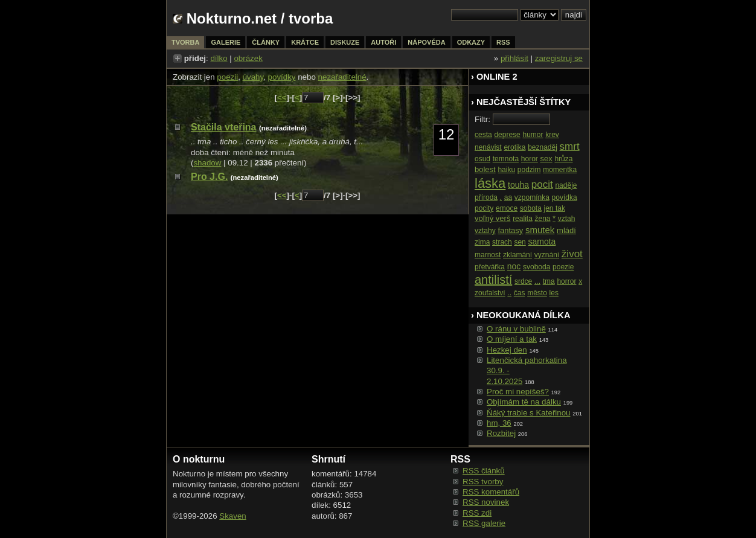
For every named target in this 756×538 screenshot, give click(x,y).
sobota (531, 208)
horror (566, 281)
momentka (560, 170)
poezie (563, 267)
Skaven (232, 516)
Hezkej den (507, 350)
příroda (486, 197)
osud (482, 159)
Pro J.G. (209, 177)
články (266, 42)
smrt (570, 146)
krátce (305, 42)
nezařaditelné (342, 77)
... (537, 281)
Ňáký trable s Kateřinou (529, 413)
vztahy (485, 231)
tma (549, 281)
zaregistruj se (559, 58)
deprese (507, 135)
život (572, 254)
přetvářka (490, 267)
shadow (207, 163)
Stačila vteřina (224, 127)
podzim (529, 170)
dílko (219, 58)
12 (447, 134)
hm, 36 (499, 423)
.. (509, 293)
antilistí (493, 280)
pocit (542, 184)
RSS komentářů (491, 492)
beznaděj (543, 147)
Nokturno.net (232, 18)
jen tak (555, 208)
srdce (523, 281)
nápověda (426, 42)
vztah (567, 219)
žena (543, 219)
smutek (540, 230)
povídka (565, 197)
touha (518, 185)
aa (508, 197)
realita (523, 219)
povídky (282, 77)
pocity (484, 208)
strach (502, 242)
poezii (227, 77)
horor (530, 159)
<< (282, 98)
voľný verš (492, 218)
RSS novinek (486, 502)
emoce (507, 208)
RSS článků (484, 471)
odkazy (471, 42)
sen (520, 242)
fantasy (510, 230)
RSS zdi (477, 513)
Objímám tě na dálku (524, 402)
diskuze (345, 42)
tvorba (311, 18)
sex (546, 159)
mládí (566, 230)
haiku (506, 170)
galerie (226, 42)
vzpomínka (532, 197)
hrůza (563, 159)
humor (533, 135)
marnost (488, 255)
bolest (485, 169)
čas (520, 293)
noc (514, 266)
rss (503, 42)
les (554, 293)
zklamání (517, 255)
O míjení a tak (512, 339)
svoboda (537, 267)
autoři (383, 42)
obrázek (248, 58)
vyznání (547, 255)
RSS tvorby (483, 482)
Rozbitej (501, 433)
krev (552, 135)
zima (482, 242)
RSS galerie (484, 523)
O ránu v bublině (516, 329)
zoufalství (490, 293)
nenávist (488, 147)
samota (542, 242)
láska (490, 183)
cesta (483, 135)
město (537, 293)
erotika (514, 147)
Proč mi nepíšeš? (518, 392)
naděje (566, 185)
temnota (506, 159)
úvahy (253, 77)
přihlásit (514, 58)
